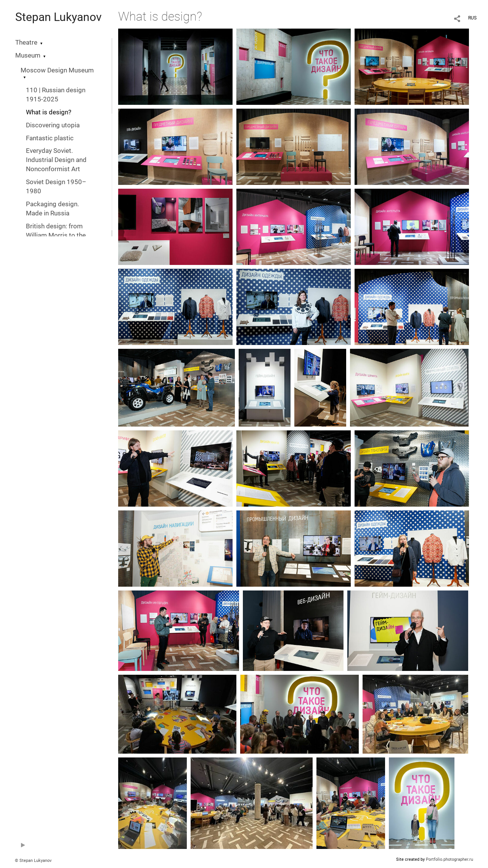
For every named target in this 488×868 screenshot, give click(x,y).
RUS (472, 18)
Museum (28, 55)
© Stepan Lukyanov (33, 861)
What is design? (49, 112)
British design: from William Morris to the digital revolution (56, 235)
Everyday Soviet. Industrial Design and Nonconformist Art (56, 160)
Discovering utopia (53, 125)
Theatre (26, 43)
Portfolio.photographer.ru (449, 859)
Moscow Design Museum (57, 70)
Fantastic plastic (50, 138)
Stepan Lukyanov (59, 17)
